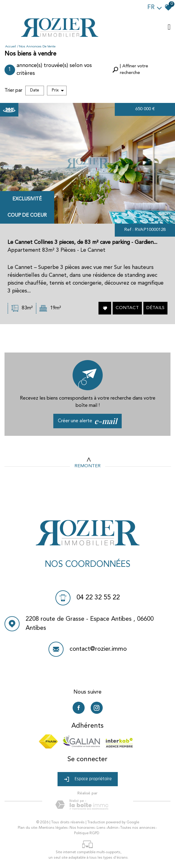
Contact (127, 309)
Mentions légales (53, 828)
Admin (113, 828)
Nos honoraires (82, 828)
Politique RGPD (87, 833)
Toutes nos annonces (138, 828)
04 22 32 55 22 (98, 598)
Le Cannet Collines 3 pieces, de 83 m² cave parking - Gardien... (82, 244)
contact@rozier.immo (98, 651)
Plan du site (27, 828)
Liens (101, 828)
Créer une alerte (88, 421)
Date (35, 90)
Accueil (11, 47)
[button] (141, 70)
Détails (155, 309)
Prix (58, 91)
